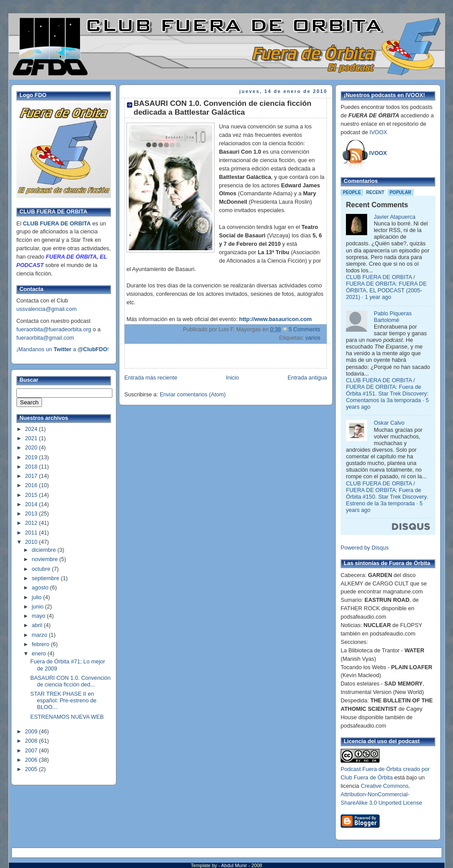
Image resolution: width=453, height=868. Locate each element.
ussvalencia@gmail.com (46, 309)
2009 (32, 732)
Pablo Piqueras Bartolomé (393, 317)
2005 (32, 769)
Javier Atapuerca (395, 217)
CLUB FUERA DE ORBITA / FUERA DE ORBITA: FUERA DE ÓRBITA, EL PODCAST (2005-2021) (386, 287)
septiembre (46, 578)
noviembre (46, 559)
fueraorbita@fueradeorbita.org (54, 329)
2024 (32, 429)
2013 (32, 514)
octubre (42, 569)
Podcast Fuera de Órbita (371, 769)
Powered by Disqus (365, 548)
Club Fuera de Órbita (367, 778)
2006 (32, 760)
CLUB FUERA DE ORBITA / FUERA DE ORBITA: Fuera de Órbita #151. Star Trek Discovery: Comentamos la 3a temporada (387, 390)
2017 (32, 476)
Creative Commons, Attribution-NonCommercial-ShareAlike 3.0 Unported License (381, 794)
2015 (32, 495)
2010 (32, 542)
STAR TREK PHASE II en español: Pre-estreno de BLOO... (64, 701)
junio (38, 607)
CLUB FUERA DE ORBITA (57, 224)
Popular (401, 192)
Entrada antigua (307, 378)
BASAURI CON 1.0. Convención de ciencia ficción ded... (71, 681)
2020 (32, 448)
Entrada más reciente (151, 378)
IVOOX (378, 132)
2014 (32, 504)
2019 (32, 457)
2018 (32, 467)
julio (38, 597)
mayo (39, 616)
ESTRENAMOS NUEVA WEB (67, 717)
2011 (32, 533)
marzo (40, 635)
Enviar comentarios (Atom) (193, 395)
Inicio (232, 378)
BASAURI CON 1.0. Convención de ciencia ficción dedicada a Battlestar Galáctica (223, 108)
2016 (32, 485)
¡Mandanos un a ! (63, 349)
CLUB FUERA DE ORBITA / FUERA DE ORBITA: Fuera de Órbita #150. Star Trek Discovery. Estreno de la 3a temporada (387, 494)
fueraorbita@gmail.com (45, 338)
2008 (32, 741)
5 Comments (305, 329)
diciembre (45, 550)
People (352, 192)
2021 (32, 438)
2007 (32, 751)
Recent (375, 192)
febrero (41, 644)
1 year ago (378, 297)
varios (313, 338)
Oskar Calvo (389, 423)
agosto (41, 588)
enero (40, 654)
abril (38, 625)
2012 (32, 523)
